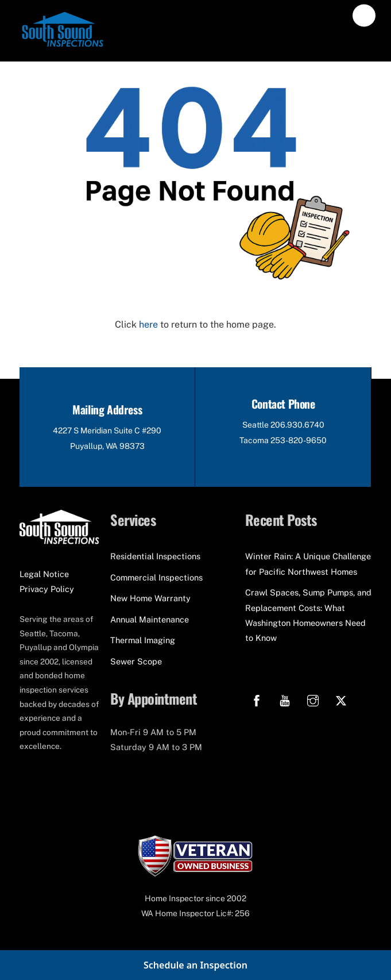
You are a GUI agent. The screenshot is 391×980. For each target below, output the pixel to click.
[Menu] (364, 16)
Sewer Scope (136, 661)
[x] (341, 699)
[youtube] (285, 699)
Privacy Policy (47, 589)
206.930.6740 (297, 425)
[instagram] (313, 699)
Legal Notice (44, 574)
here (148, 324)
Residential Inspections (155, 556)
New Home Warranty (150, 598)
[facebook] (257, 699)
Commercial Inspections (156, 577)
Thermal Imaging (143, 640)
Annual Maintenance (150, 619)
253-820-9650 (299, 440)
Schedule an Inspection (195, 965)
